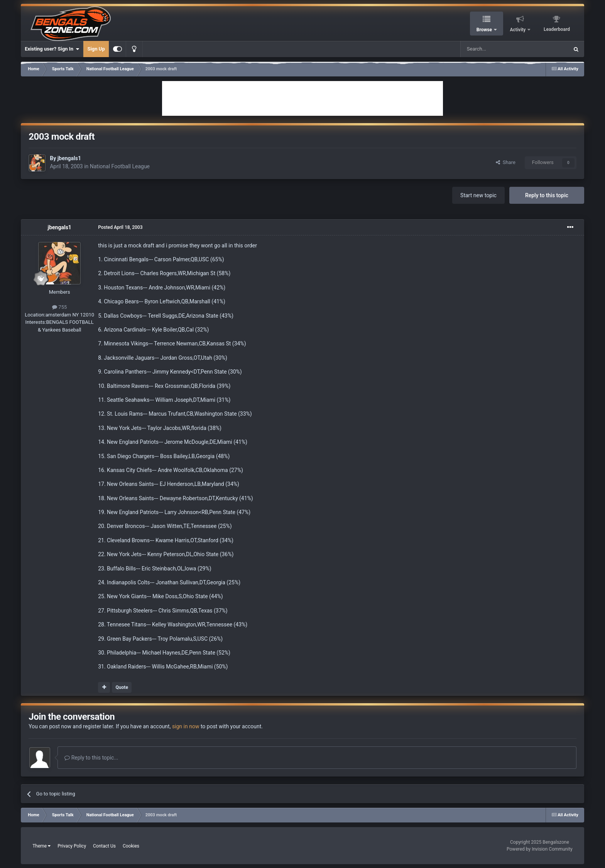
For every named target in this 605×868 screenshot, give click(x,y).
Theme (41, 846)
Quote (122, 687)
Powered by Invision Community (540, 849)
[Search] (496, 49)
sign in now (186, 726)
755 (59, 307)
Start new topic (478, 195)
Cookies (131, 846)
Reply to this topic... (91, 758)
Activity (519, 30)
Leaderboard (557, 29)
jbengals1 (69, 158)
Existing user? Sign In (52, 49)
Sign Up (96, 49)
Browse (485, 30)
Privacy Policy (72, 846)
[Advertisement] (302, 98)
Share (506, 162)
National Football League (120, 166)
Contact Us (104, 846)
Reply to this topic (547, 195)
